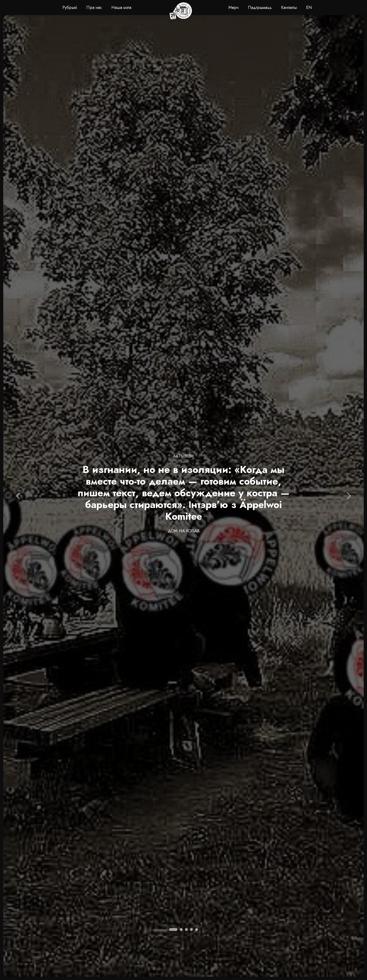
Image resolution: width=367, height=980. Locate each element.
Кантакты (289, 7)
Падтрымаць (260, 7)
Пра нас (94, 7)
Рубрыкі (70, 7)
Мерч (233, 7)
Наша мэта (121, 7)
